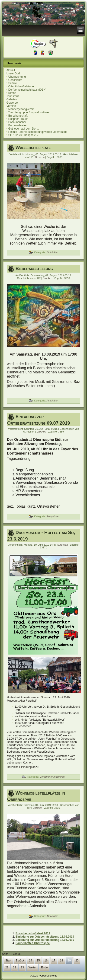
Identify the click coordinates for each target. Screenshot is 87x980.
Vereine (11, 106)
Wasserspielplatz (33, 147)
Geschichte (15, 80)
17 (54, 961)
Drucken (40, 157)
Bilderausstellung (34, 268)
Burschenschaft (18, 116)
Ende (44, 967)
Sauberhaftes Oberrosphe (33, 943)
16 (46, 961)
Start (8, 961)
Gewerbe (12, 103)
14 (31, 961)
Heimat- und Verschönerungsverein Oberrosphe (38, 132)
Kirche (12, 93)
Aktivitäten (53, 252)
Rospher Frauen (18, 119)
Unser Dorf (13, 73)
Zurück (20, 961)
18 (61, 961)
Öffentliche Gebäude (21, 86)
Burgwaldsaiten (18, 125)
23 (22, 967)
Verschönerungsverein (52, 777)
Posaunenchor (17, 122)
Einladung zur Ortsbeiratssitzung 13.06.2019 (45, 937)
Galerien (12, 99)
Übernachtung (17, 77)
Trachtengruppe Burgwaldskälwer (29, 112)
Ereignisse (52, 516)
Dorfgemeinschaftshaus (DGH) (27, 90)
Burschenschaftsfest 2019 (33, 933)
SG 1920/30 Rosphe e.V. (24, 135)
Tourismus (13, 96)
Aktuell (11, 70)
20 (77, 961)
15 (38, 961)
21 (7, 967)
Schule (13, 83)
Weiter (32, 967)
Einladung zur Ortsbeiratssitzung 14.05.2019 (45, 940)
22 (14, 967)
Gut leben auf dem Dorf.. (24, 129)
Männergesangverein (21, 109)
